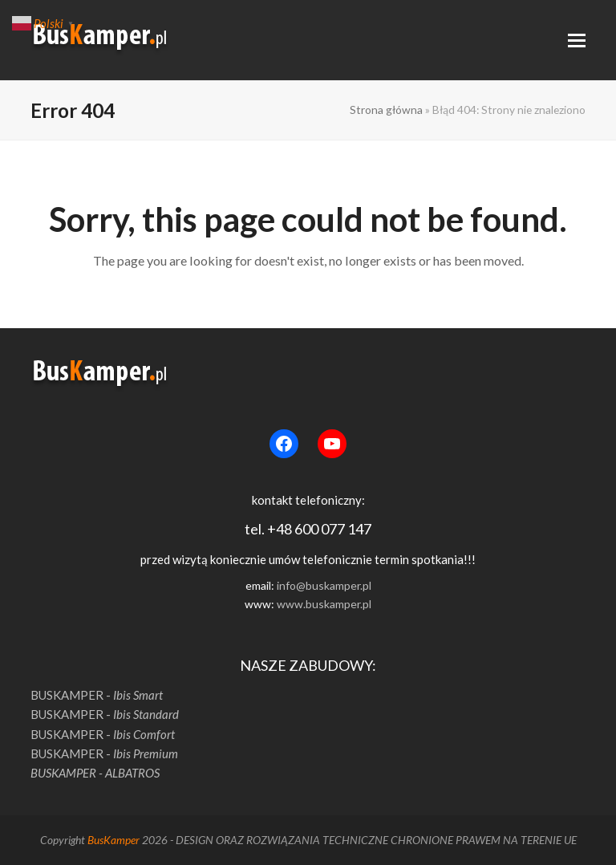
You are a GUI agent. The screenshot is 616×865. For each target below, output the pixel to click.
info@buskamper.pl (324, 585)
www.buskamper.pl (324, 604)
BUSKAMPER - (97, 695)
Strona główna (386, 110)
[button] (577, 41)
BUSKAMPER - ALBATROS (95, 773)
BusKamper (113, 840)
